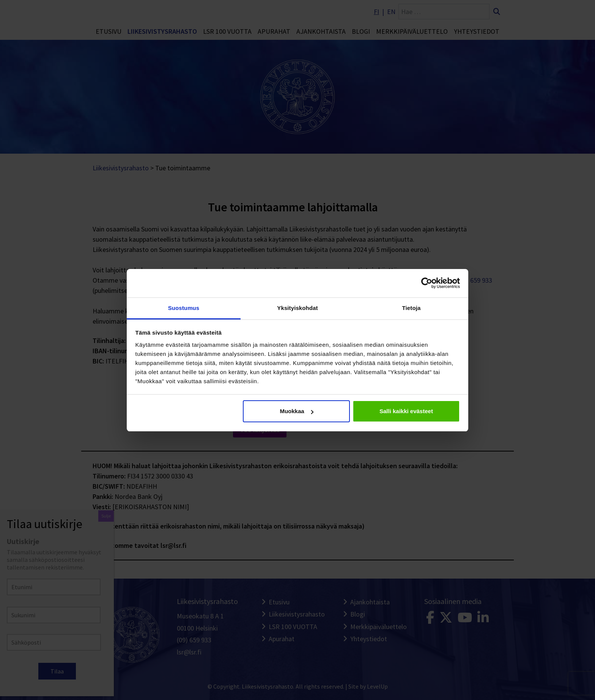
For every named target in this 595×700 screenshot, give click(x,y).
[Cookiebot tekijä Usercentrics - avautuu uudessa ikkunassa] (427, 283)
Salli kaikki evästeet (406, 411)
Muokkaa (296, 411)
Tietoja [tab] (412, 308)
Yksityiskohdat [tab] (297, 308)
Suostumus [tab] (184, 308)
